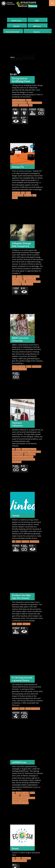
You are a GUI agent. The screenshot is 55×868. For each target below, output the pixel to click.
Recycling (15, 105)
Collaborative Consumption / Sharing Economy (26, 452)
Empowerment (17, 462)
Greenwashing (37, 367)
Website (29, 100)
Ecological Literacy (30, 454)
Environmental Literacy (35, 103)
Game (23, 193)
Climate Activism (17, 279)
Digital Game (16, 193)
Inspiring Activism (27, 284)
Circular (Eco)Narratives (29, 449)
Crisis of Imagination (19, 282)
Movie (14, 624)
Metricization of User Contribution (23, 457)
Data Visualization (18, 195)
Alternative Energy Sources (31, 276)
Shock (34, 195)
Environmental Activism (19, 103)
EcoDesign (15, 709)
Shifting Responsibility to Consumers (24, 459)
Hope (31, 105)
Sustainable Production (19, 369)
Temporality (26, 624)
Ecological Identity (18, 454)
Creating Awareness (30, 279)
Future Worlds (17, 284)
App (13, 449)
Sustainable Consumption (20, 800)
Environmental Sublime (19, 861)
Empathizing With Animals (20, 803)
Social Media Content (19, 100)
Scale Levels (28, 195)
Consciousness (24, 105)
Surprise (15, 198)
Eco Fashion (25, 542)
